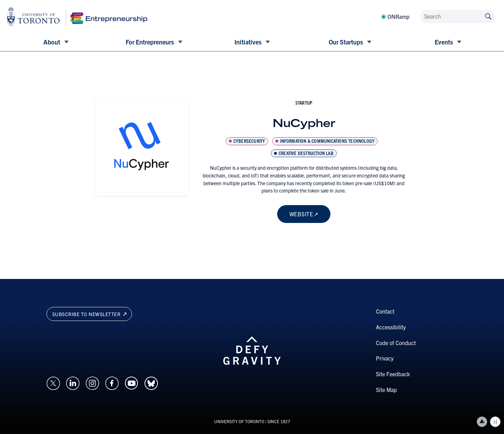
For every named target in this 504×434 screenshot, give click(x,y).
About (52, 42)
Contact (385, 311)
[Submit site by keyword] (488, 16)
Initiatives (248, 42)
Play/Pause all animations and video (495, 422)
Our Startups (346, 42)
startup (304, 103)
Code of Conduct (396, 343)
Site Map (386, 390)
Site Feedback (393, 374)
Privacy (385, 358)
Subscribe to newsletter (89, 314)
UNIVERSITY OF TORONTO (239, 421)
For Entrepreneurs (150, 42)
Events (444, 42)
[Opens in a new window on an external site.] (53, 382)
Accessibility (391, 327)
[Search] (457, 16)
